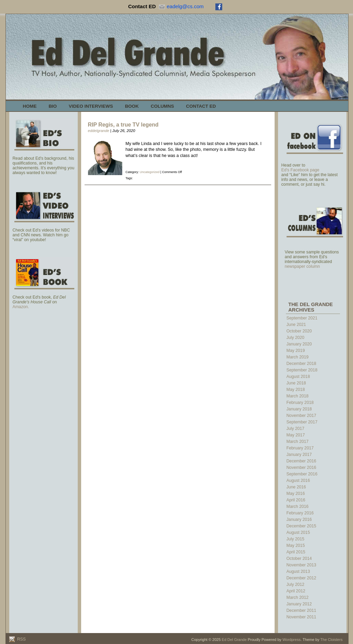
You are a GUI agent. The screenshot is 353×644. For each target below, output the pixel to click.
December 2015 (301, 526)
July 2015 (295, 539)
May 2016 (296, 494)
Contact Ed (201, 106)
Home (30, 106)
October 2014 (299, 558)
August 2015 (298, 533)
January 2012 (299, 604)
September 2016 (302, 474)
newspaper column (302, 266)
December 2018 (301, 364)
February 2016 (300, 513)
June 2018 (296, 383)
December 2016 (301, 461)
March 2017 (298, 442)
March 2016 (298, 507)
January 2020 (299, 344)
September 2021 (302, 318)
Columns (162, 106)
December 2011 (301, 610)
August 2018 (298, 377)
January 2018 (299, 409)
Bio (53, 106)
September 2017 (302, 422)
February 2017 (300, 448)
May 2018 (296, 390)
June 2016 (296, 487)
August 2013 (298, 571)
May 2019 (296, 351)
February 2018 (300, 403)
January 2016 (299, 520)
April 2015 (296, 552)
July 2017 (295, 429)
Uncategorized (150, 172)
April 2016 (296, 500)
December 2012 (301, 578)
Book (132, 106)
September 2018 (302, 370)
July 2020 (295, 338)
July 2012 (295, 584)
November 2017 (301, 416)
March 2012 (298, 597)
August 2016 (298, 481)
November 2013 (301, 565)
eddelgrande (99, 131)
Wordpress (292, 640)
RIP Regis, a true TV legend (123, 125)
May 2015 (296, 546)
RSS (21, 639)
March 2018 (298, 396)
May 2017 (296, 435)
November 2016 (301, 468)
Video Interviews (91, 106)
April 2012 (296, 591)
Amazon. (21, 307)
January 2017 (299, 455)
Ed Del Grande (234, 640)
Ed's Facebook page (300, 170)
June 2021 (296, 325)
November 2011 (301, 617)
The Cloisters (332, 640)
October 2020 (299, 331)
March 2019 (298, 357)
